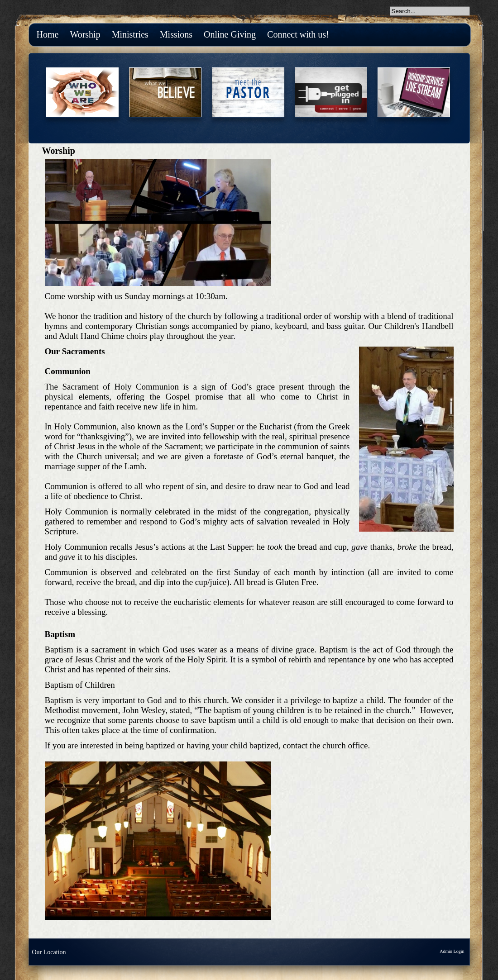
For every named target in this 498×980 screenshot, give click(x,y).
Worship (85, 34)
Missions (176, 34)
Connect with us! (298, 34)
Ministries (130, 34)
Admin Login (452, 951)
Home (48, 34)
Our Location (49, 952)
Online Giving (230, 34)
